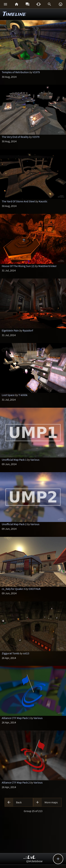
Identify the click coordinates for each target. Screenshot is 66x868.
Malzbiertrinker (48, 266)
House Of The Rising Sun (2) (18, 266)
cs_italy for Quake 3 (13, 589)
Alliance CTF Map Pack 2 (16, 782)
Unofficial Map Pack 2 (14, 524)
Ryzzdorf (28, 330)
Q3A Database (34, 861)
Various (35, 460)
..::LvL (30, 857)
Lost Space (8, 395)
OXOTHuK (35, 589)
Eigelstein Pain (10, 330)
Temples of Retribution (15, 72)
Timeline (14, 14)
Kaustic (43, 201)
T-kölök (23, 395)
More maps (51, 802)
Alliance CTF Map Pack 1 (16, 718)
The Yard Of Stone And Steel (18, 201)
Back (19, 802)
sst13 (26, 653)
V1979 (36, 72)
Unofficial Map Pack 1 (14, 460)
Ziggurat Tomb (10, 653)
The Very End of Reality (15, 137)
